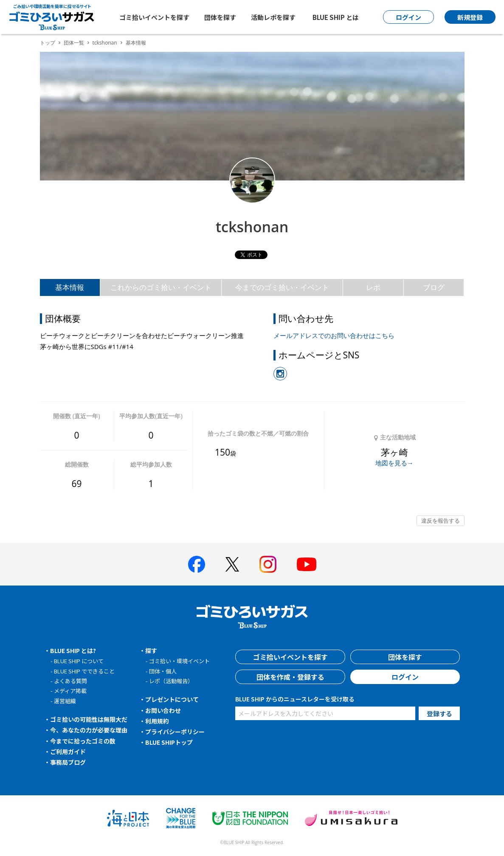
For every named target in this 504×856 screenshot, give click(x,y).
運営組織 (65, 701)
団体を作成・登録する (290, 677)
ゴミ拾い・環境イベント (179, 661)
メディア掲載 (70, 691)
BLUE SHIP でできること (84, 671)
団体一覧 (74, 43)
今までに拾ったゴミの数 (83, 741)
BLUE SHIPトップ (169, 742)
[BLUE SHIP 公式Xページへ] (232, 564)
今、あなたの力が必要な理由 (89, 730)
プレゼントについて (172, 699)
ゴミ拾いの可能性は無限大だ (89, 719)
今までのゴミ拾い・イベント (282, 287)
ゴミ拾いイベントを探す (154, 17)
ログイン (405, 677)
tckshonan (105, 43)
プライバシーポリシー (175, 732)
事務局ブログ (68, 762)
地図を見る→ (394, 463)
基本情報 (70, 287)
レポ (373, 287)
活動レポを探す (273, 17)
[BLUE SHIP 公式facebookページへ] (197, 564)
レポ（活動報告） (171, 681)
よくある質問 (70, 681)
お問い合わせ (163, 710)
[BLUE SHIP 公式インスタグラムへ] (268, 564)
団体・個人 (163, 671)
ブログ (434, 287)
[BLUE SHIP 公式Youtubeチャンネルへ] (307, 564)
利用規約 (157, 721)
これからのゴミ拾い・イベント (161, 287)
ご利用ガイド (68, 752)
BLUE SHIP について (79, 661)
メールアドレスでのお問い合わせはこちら (334, 335)
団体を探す (220, 17)
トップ (48, 43)
